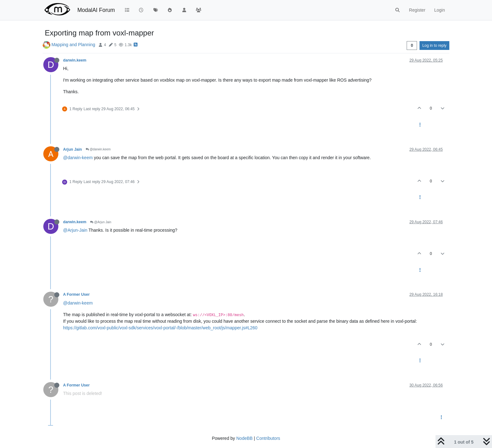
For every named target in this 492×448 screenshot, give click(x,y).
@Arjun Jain (101, 222)
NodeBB (244, 438)
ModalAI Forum (96, 10)
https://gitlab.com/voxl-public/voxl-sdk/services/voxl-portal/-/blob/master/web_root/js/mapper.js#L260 (160, 328)
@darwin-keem (78, 158)
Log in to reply (434, 46)
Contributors (268, 438)
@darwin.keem (98, 149)
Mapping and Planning (73, 45)
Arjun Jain (72, 149)
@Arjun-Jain (75, 230)
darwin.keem (75, 60)
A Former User (76, 294)
